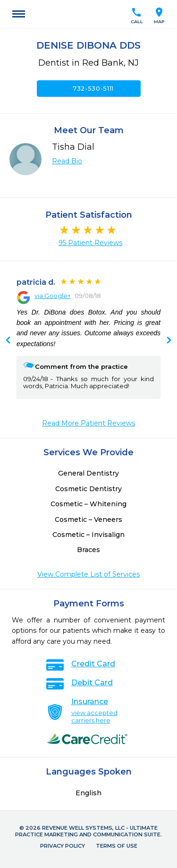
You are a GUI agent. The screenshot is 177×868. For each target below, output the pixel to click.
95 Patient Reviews (90, 243)
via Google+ (53, 296)
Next (8, 341)
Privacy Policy (63, 846)
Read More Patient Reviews (88, 423)
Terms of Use (117, 846)
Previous (169, 341)
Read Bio (67, 161)
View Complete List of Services (88, 574)
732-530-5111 (88, 88)
